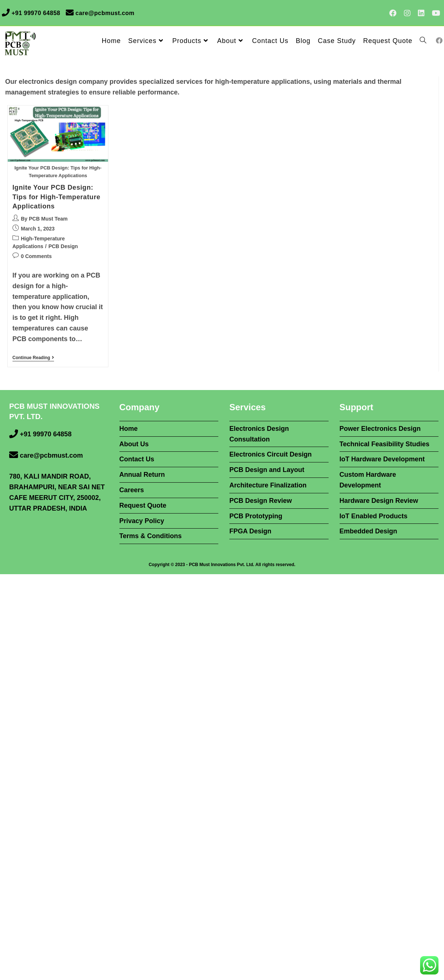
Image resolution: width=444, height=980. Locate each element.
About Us (134, 444)
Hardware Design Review (379, 501)
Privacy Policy (142, 521)
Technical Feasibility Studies (385, 444)
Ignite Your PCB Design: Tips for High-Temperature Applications (56, 197)
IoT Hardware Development (382, 459)
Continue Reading (33, 358)
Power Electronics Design (380, 429)
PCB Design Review (261, 501)
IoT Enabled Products (374, 516)
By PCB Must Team (44, 219)
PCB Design (63, 246)
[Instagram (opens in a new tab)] (407, 13)
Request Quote (143, 505)
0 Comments (36, 256)
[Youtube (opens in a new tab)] (434, 13)
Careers (132, 490)
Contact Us (137, 459)
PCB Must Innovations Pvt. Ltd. (222, 565)
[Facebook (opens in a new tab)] (393, 13)
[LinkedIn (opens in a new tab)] (421, 13)
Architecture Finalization (268, 485)
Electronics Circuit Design (271, 454)
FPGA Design (250, 531)
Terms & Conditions (151, 536)
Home (129, 429)
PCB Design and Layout (267, 470)
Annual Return (142, 475)
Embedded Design (368, 531)
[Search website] (423, 41)
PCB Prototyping (256, 516)
